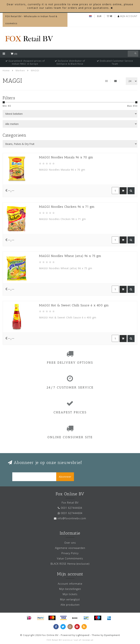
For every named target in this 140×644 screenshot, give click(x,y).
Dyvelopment (112, 635)
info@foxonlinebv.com (72, 518)
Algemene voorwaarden (70, 548)
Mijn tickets (70, 594)
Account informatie (70, 584)
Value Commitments (70, 558)
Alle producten (70, 605)
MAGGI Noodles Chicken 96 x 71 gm (67, 207)
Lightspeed (83, 635)
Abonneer (65, 477)
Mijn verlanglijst (70, 599)
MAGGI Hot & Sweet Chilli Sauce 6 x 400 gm (74, 305)
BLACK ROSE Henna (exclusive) (70, 564)
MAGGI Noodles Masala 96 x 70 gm (66, 157)
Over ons (70, 543)
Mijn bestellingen (70, 589)
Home (6, 70)
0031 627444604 (71, 508)
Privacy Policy (70, 553)
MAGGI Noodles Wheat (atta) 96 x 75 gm (70, 256)
